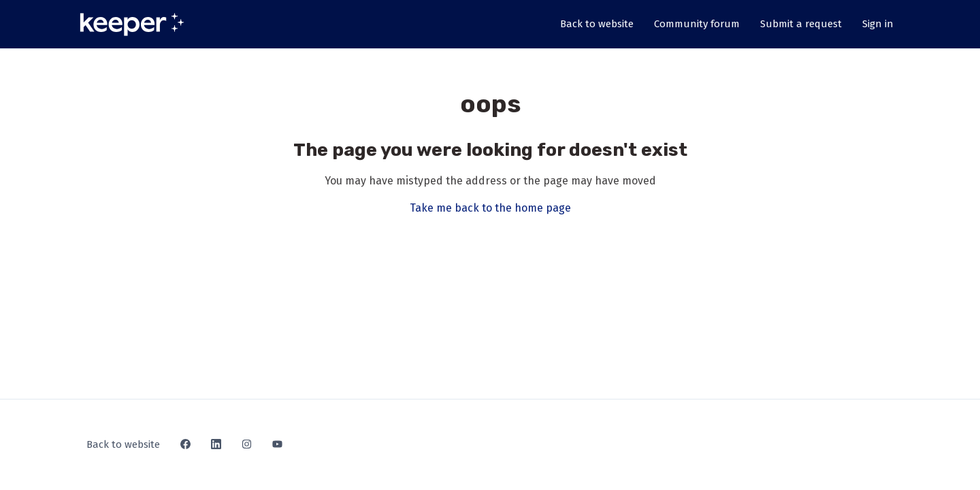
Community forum (697, 24)
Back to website (597, 24)
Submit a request (801, 24)
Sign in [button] (878, 24)
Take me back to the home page (490, 208)
